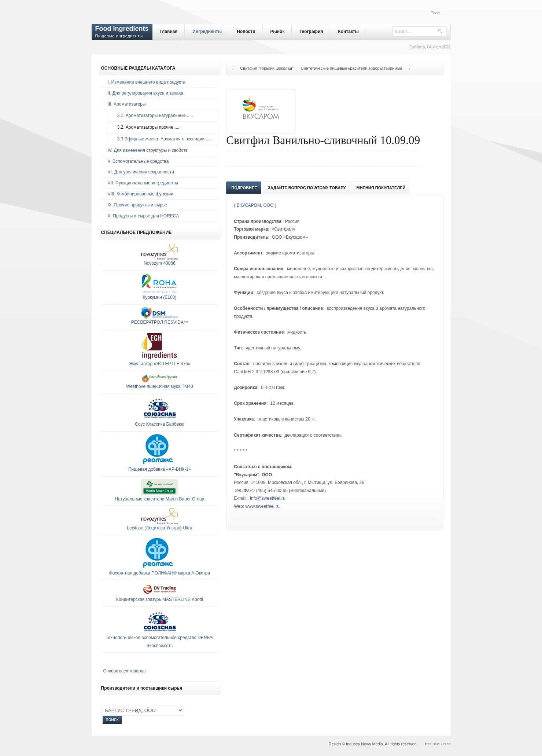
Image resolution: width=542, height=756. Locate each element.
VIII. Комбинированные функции (141, 194)
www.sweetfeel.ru (262, 506)
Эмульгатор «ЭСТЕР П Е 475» (160, 364)
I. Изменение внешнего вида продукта (147, 82)
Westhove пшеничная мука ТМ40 (160, 386)
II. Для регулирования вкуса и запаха (145, 93)
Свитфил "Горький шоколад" (267, 68)
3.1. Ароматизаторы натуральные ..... (153, 115)
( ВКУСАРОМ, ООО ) (255, 205)
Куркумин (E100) (160, 297)
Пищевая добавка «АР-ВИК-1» (160, 469)
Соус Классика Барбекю (159, 424)
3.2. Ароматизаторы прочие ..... (147, 127)
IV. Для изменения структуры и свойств (148, 150)
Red (428, 744)
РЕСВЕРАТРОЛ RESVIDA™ (160, 322)
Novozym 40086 (160, 263)
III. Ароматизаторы (127, 104)
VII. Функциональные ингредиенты (143, 183)
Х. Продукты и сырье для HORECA (143, 216)
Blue (436, 744)
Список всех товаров (125, 671)
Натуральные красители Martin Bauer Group (160, 499)
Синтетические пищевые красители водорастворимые (352, 68)
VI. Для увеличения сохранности (141, 172)
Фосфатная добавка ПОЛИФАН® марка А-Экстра (160, 573)
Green (445, 744)
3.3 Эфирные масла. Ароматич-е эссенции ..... (163, 139)
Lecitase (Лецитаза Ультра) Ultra (159, 528)
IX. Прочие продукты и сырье (137, 205)
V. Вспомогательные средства (138, 161)
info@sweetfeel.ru (268, 498)
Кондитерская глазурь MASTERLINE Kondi (160, 599)
